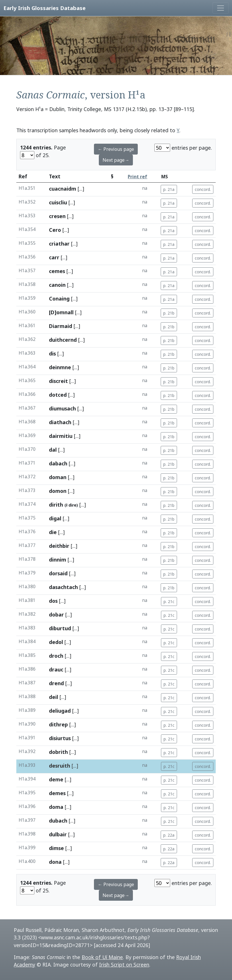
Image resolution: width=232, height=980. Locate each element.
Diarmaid (61, 326)
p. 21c (169, 601)
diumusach (62, 408)
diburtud (60, 628)
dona (55, 862)
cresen (57, 216)
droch (56, 656)
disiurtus (60, 738)
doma (56, 807)
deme (56, 779)
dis (52, 353)
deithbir (59, 546)
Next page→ (116, 160)
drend (56, 683)
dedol (56, 642)
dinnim (58, 560)
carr (54, 257)
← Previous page (116, 149)
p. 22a (169, 835)
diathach (60, 422)
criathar (59, 244)
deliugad (60, 711)
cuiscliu (58, 202)
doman (58, 477)
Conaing (59, 299)
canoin (57, 285)
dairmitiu (61, 436)
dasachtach (63, 587)
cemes (57, 271)
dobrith (58, 752)
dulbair (58, 834)
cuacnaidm (63, 189)
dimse (56, 848)
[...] (81, 189)
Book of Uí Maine (102, 957)
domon (58, 491)
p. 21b (169, 313)
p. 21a (169, 189)
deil (54, 697)
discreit (58, 381)
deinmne (60, 367)
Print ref (137, 177)
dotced (58, 395)
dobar (56, 615)
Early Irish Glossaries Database (45, 8)
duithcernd (63, 340)
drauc (56, 669)
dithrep (58, 724)
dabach (58, 463)
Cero (55, 230)
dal (53, 450)
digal (55, 518)
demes (57, 793)
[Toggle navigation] (221, 8)
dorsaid (58, 573)
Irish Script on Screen (124, 965)
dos (53, 601)
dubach (58, 821)
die (53, 532)
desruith (60, 766)
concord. (203, 189)
